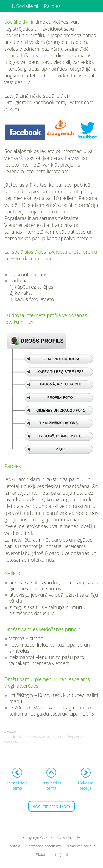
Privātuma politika (81, 846)
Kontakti (15, 846)
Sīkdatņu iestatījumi (51, 855)
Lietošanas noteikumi (44, 846)
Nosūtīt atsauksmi (51, 806)
